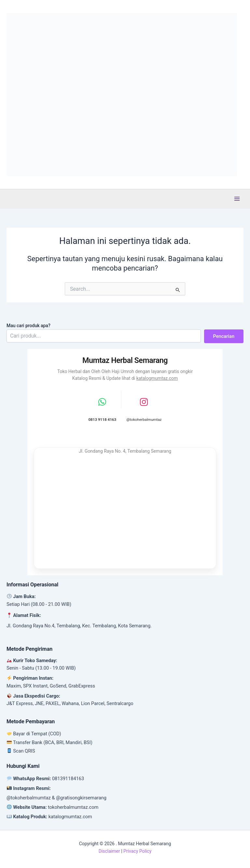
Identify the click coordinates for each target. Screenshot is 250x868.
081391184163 (68, 779)
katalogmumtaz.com (157, 378)
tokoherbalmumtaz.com (73, 807)
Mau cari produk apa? (28, 326)
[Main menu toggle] (237, 199)
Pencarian (224, 336)
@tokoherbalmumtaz (29, 798)
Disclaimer (109, 851)
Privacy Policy (137, 851)
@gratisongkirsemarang (81, 798)
